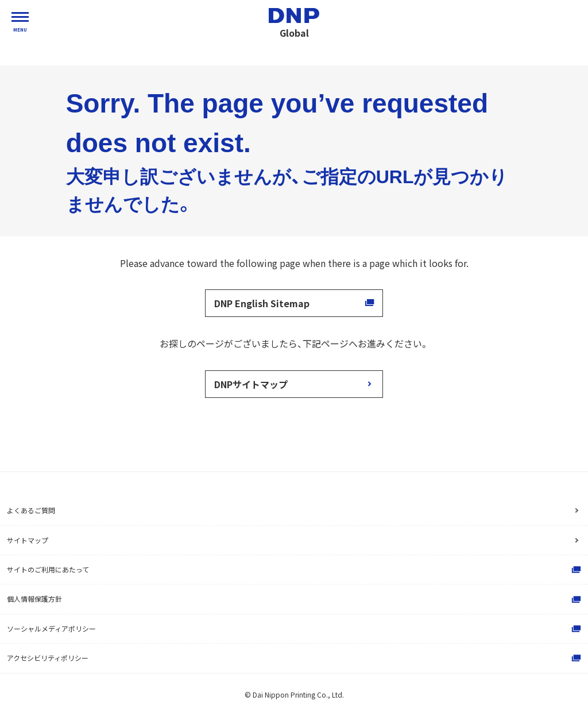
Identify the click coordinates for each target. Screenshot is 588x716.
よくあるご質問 (31, 510)
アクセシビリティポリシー (295, 658)
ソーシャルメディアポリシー (295, 629)
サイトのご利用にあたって (295, 570)
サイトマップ (28, 540)
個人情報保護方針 (295, 599)
